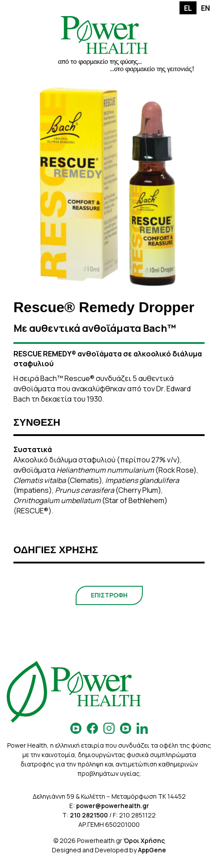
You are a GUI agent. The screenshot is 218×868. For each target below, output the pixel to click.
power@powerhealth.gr (113, 806)
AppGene (152, 850)
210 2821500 (89, 815)
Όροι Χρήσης (144, 840)
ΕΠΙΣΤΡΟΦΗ (109, 595)
